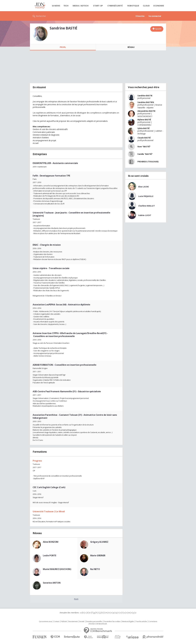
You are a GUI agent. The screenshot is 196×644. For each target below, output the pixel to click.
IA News (56, 6)
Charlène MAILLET (146, 206)
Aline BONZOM (51, 542)
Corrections (153, 621)
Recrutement (73, 621)
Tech (66, 6)
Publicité (64, 621)
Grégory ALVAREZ (99, 542)
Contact (56, 621)
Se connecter (155, 16)
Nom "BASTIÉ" (144, 147)
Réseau (131, 47)
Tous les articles (141, 621)
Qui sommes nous (46, 621)
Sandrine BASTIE (145, 96)
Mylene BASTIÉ (144, 120)
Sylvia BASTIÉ (144, 128)
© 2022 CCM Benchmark (98, 624)
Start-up (98, 6)
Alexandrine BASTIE (146, 111)
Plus (76, 599)
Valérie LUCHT (145, 215)
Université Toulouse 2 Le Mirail (49, 511)
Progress (37, 461)
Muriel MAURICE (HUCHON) (57, 569)
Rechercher (41, 16)
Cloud (146, 6)
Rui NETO (95, 569)
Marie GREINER (98, 555)
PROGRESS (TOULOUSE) (148, 162)
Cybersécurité (115, 6)
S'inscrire (140, 16)
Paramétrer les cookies (112, 621)
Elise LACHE (143, 187)
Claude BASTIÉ (144, 138)
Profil (63, 47)
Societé (82, 621)
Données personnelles (94, 621)
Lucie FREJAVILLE (146, 196)
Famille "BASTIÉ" (145, 154)
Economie (159, 6)
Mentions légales (128, 621)
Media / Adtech (81, 6)
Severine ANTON (52, 583)
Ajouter (158, 29)
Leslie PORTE (50, 555)
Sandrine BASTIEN (146, 102)
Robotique (133, 6)
